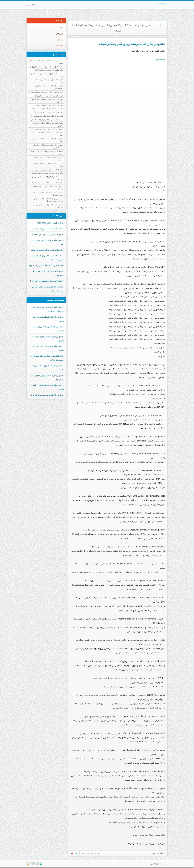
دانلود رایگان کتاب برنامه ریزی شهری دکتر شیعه (132, 44)
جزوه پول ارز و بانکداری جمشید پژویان (49, 96)
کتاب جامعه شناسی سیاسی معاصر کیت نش (47, 173)
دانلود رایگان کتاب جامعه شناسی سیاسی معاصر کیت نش (48, 194)
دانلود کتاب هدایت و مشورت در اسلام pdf (47, 234)
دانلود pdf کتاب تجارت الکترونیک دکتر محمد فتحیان (47, 153)
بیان (152, 864)
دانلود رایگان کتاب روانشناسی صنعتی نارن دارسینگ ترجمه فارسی (48, 309)
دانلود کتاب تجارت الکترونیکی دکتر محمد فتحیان (48, 124)
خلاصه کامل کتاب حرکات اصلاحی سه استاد (47, 250)
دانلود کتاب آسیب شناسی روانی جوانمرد (48, 229)
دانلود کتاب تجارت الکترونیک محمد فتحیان (47, 129)
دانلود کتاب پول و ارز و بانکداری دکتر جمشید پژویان (47, 75)
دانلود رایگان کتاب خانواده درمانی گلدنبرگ (47, 395)
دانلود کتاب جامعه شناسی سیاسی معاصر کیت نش (48, 188)
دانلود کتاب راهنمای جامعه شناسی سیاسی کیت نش (47, 178)
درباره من (59, 33)
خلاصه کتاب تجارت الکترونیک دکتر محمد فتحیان (48, 159)
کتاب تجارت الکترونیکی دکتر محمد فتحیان (48, 109)
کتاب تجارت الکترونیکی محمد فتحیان (50, 105)
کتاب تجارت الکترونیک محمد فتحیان (50, 113)
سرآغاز (60, 39)
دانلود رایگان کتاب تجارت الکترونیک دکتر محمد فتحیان (48, 146)
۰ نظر (83, 853)
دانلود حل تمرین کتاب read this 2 (50, 223)
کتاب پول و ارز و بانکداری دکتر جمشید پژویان (47, 67)
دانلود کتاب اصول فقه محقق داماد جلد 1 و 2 (47, 281)
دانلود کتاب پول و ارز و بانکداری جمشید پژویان (49, 81)
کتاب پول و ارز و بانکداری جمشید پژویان (49, 70)
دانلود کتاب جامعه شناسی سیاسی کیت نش (47, 183)
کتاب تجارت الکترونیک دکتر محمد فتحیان (48, 116)
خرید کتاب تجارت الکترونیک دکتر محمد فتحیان (49, 165)
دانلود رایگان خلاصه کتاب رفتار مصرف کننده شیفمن (47, 62)
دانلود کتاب (162, 4)
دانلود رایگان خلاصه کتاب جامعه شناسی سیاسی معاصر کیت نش (48, 200)
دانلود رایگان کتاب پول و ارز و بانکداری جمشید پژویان (49, 87)
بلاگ (155, 864)
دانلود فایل (160, 59)
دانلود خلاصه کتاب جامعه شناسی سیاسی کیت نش (48, 206)
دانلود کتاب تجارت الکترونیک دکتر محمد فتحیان (48, 134)
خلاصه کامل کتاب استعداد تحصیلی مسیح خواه (46, 265)
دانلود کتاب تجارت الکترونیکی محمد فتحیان (47, 120)
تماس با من (59, 45)
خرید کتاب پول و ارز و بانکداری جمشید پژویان (46, 92)
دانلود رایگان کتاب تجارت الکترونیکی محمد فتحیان (47, 140)
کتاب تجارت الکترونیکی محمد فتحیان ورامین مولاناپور (47, 101)
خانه (61, 28)
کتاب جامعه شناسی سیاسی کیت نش (50, 170)
